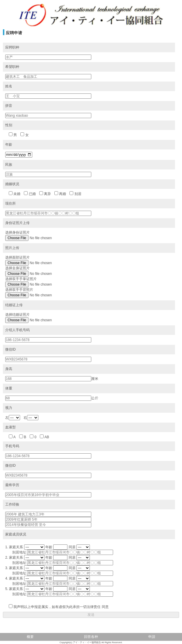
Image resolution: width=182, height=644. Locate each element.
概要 (30, 637)
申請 (152, 637)
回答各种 (91, 637)
